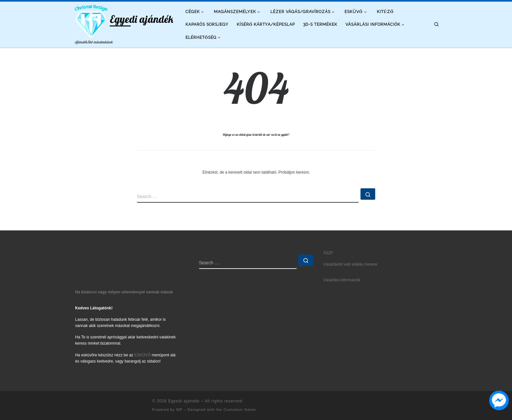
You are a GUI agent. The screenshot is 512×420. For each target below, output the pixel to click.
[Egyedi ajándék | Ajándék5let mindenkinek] (91, 20)
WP (179, 410)
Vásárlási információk (342, 280)
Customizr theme (240, 410)
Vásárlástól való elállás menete (350, 264)
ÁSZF (328, 253)
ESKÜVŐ (142, 355)
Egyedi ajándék (184, 401)
